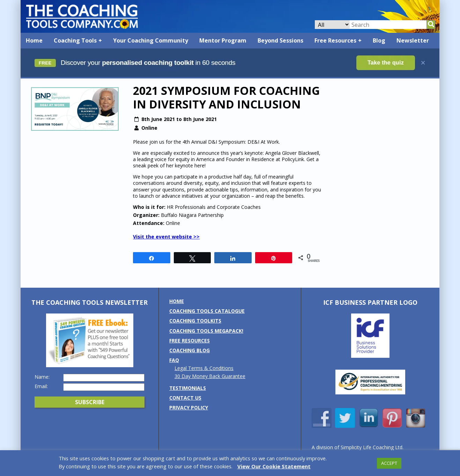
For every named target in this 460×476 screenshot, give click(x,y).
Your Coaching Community (151, 40)
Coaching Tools (75, 40)
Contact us (185, 398)
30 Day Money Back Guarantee (210, 376)
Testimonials (188, 388)
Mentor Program (223, 40)
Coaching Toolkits (195, 321)
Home (34, 40)
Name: (42, 377)
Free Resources (335, 40)
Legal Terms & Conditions (204, 368)
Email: (41, 386)
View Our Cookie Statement (274, 466)
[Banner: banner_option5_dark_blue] (230, 75)
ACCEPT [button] (389, 463)
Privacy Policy (189, 407)
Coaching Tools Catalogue (207, 311)
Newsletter (413, 40)
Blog (379, 40)
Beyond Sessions (280, 40)
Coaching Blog (190, 350)
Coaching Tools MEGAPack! (206, 331)
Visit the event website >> (166, 237)
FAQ (174, 360)
